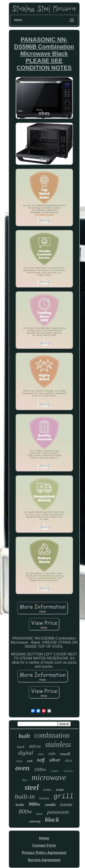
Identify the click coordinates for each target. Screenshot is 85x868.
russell (65, 754)
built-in (25, 796)
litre (25, 780)
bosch (21, 747)
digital (25, 753)
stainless (58, 744)
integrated (68, 771)
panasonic (58, 812)
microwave (49, 777)
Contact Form (44, 845)
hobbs (47, 790)
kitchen (44, 798)
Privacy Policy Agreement (44, 853)
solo (52, 753)
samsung (35, 822)
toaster (66, 805)
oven (22, 768)
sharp (19, 761)
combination (52, 735)
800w (25, 811)
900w (35, 804)
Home (44, 838)
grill (64, 797)
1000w (40, 769)
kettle (20, 805)
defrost (35, 746)
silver (55, 760)
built (24, 736)
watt (30, 761)
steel (32, 787)
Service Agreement (44, 860)
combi (50, 805)
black (52, 820)
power (40, 814)
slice (68, 760)
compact (55, 771)
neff (41, 760)
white (41, 754)
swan (60, 790)
